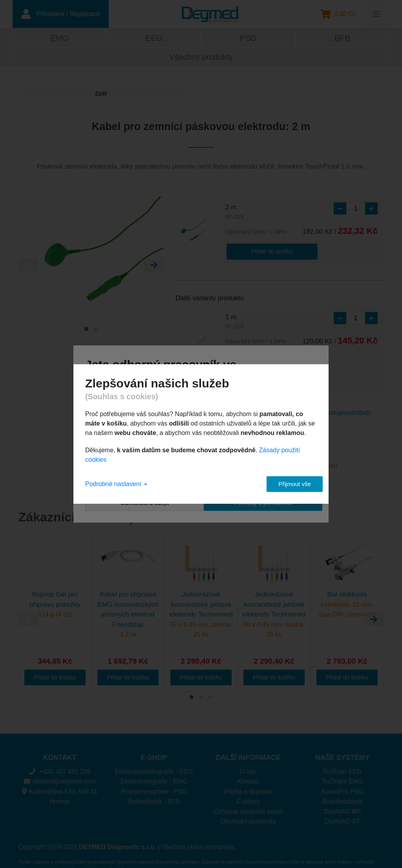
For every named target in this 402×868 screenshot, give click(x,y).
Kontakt (248, 764)
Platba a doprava (248, 774)
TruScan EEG (342, 754)
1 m (235, 322)
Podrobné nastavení (116, 484)
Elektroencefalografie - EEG (154, 754)
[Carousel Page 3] (210, 679)
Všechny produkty (201, 58)
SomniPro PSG (342, 774)
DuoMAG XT (343, 804)
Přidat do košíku (257, 252)
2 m (235, 214)
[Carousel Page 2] (96, 330)
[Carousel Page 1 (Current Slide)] (86, 330)
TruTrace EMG (343, 764)
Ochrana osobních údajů (248, 794)
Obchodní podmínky (248, 804)
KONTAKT (60, 740)
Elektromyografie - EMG (154, 764)
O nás (248, 754)
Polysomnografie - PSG (154, 774)
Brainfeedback (342, 784)
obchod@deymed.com (60, 764)
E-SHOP (154, 740)
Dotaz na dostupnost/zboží (334, 395)
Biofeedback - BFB (154, 784)
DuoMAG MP (342, 794)
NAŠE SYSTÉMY (342, 740)
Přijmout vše (288, 484)
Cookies (248, 784)
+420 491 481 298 (60, 754)
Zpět (48, 95)
